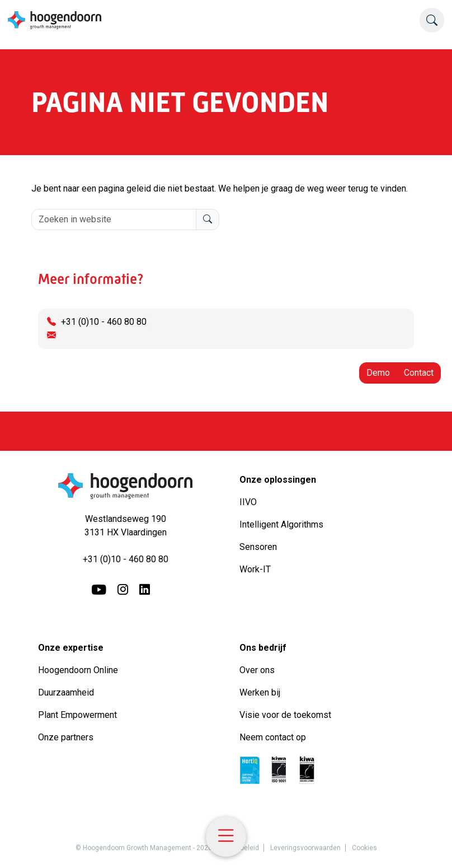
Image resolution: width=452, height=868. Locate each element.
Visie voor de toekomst (285, 715)
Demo (378, 373)
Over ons (258, 670)
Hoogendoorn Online (78, 670)
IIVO (248, 502)
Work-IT (255, 569)
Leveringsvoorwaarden (305, 848)
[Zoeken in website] (114, 220)
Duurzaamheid (67, 692)
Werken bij (260, 692)
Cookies (364, 848)
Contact (419, 373)
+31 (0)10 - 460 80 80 (104, 322)
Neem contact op (273, 737)
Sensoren (258, 547)
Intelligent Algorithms (281, 524)
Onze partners (66, 737)
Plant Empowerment (79, 715)
